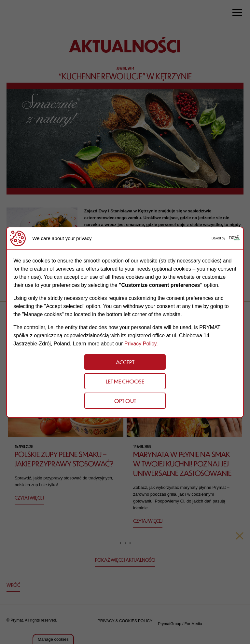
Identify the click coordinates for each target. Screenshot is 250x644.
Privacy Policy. (141, 344)
